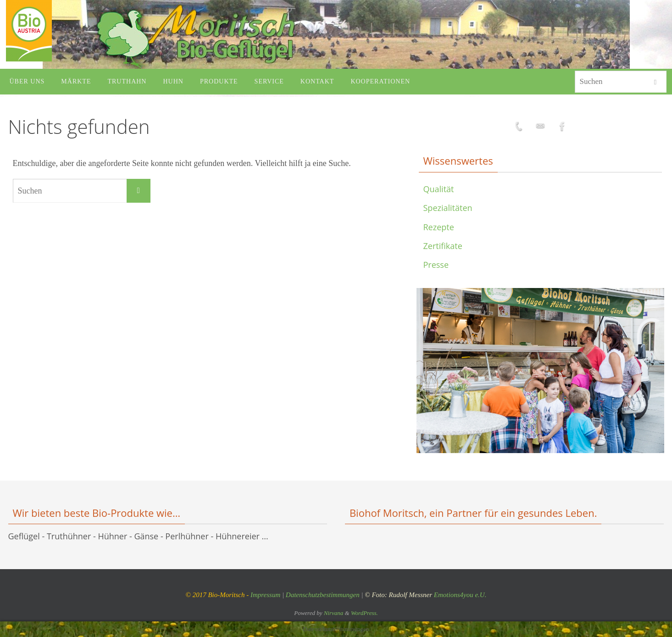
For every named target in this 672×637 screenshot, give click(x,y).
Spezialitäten (448, 208)
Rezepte (439, 227)
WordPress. (364, 613)
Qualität (439, 189)
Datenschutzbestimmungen (323, 595)
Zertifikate (443, 246)
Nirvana (334, 613)
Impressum (265, 595)
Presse (436, 265)
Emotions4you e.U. (460, 595)
